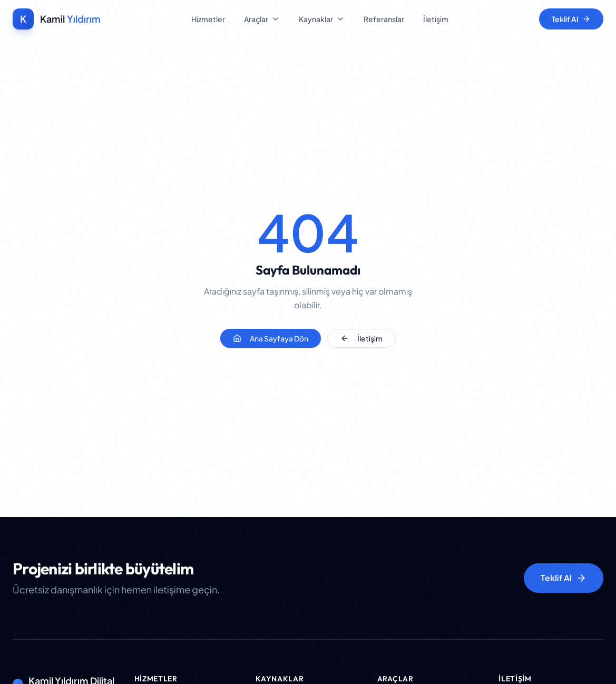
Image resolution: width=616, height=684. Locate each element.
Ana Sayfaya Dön (271, 338)
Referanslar (384, 19)
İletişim (436, 19)
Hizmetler (208, 19)
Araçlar (262, 19)
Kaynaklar (322, 19)
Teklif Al (571, 19)
